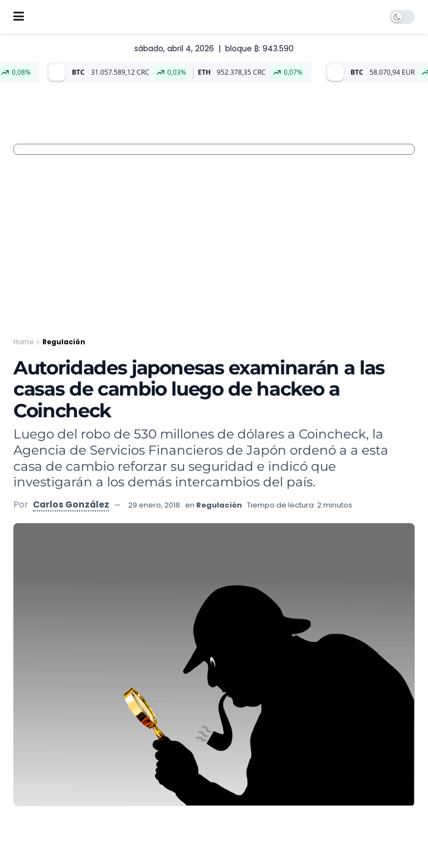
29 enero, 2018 (154, 505)
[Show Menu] (19, 17)
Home (23, 342)
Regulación (64, 342)
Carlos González (71, 504)
